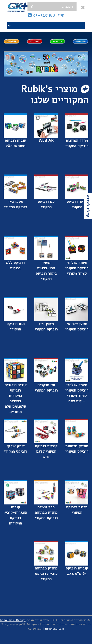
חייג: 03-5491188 (46, 15)
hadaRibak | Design (13, 620)
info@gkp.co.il (54, 629)
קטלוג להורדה (88, 206)
